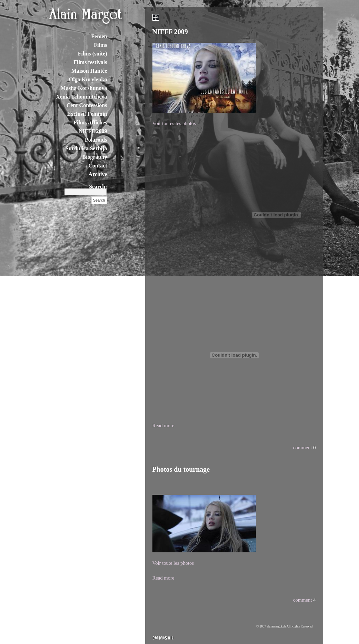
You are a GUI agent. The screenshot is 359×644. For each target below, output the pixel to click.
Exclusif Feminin (87, 114)
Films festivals (90, 62)
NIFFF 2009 (93, 131)
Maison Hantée (89, 71)
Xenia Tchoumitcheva (81, 97)
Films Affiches (90, 122)
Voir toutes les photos (174, 123)
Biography (94, 157)
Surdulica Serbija (86, 148)
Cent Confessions (87, 105)
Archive (98, 174)
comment (303, 448)
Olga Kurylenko (88, 79)
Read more (163, 426)
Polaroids (96, 140)
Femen (99, 36)
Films (100, 45)
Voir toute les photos (173, 563)
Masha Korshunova (84, 88)
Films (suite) (93, 54)
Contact (98, 166)
